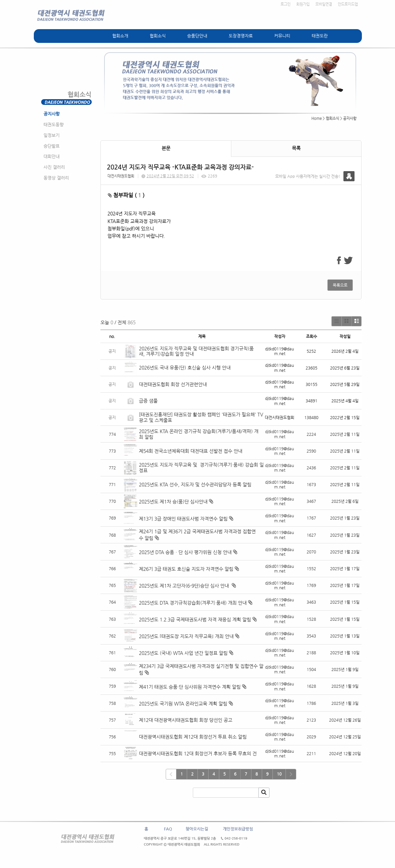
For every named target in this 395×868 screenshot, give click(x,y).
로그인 (286, 4)
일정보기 (52, 135)
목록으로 (340, 285)
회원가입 (303, 4)
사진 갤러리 (54, 167)
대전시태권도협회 (121, 176)
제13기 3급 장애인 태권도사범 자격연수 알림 (183, 519)
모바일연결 (324, 4)
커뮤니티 (282, 36)
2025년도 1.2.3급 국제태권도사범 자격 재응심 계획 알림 (195, 619)
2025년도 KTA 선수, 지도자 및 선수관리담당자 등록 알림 (195, 484)
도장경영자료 (241, 36)
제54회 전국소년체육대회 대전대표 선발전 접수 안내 (191, 451)
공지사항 (52, 114)
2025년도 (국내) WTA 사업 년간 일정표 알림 (183, 653)
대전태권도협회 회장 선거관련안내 (173, 384)
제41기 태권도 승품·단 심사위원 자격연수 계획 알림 (190, 687)
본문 (166, 148)
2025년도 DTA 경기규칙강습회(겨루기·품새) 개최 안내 (193, 603)
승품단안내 (197, 36)
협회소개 (120, 36)
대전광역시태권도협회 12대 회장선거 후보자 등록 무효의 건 (198, 753)
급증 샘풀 (149, 401)
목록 (296, 148)
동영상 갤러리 (56, 178)
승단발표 (52, 146)
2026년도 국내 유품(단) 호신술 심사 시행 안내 (185, 368)
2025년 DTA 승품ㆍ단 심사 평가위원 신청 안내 (185, 552)
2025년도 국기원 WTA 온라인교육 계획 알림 (183, 704)
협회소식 (158, 36)
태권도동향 (54, 124)
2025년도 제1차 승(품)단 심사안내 (173, 502)
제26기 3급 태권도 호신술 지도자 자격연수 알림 (186, 569)
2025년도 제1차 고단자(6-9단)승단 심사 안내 (185, 586)
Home (317, 118)
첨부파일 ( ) (126, 195)
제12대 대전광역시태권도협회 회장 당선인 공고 (186, 720)
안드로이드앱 (348, 4)
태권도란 (320, 36)
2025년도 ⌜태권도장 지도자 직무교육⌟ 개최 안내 (186, 636)
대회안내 (52, 156)
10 (279, 774)
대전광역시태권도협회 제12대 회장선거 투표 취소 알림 (193, 737)
